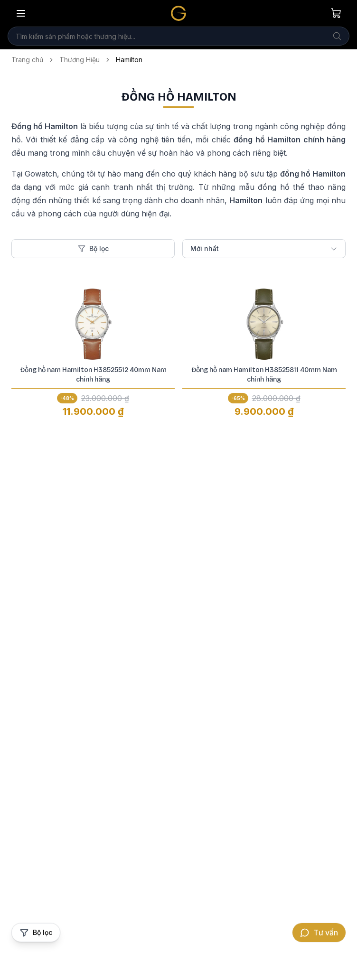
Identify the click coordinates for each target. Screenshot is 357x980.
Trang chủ (27, 60)
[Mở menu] (21, 13)
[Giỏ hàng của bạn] (336, 13)
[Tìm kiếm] (337, 36)
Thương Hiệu (80, 60)
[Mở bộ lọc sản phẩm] (36, 933)
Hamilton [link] (129, 60)
